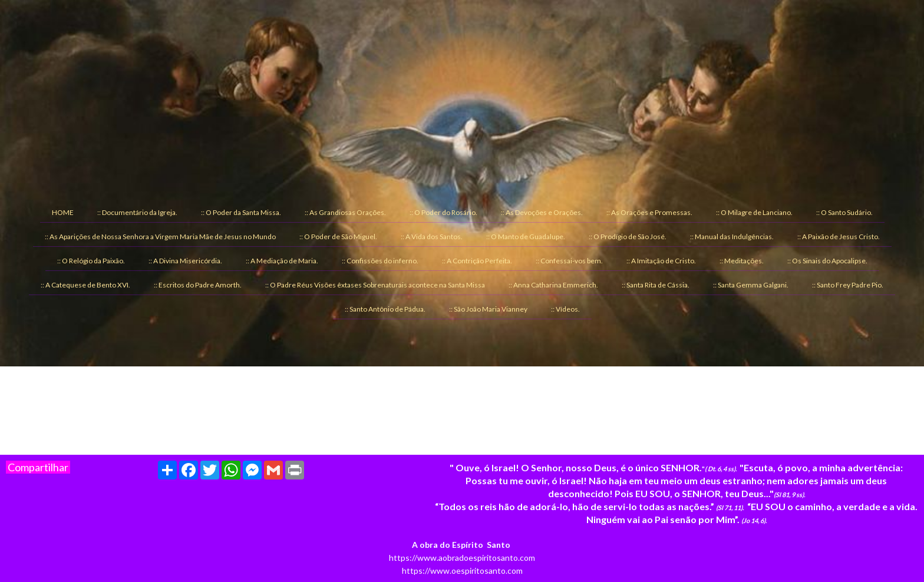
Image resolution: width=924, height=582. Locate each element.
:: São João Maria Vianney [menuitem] (488, 309)
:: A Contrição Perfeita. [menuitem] (477, 261)
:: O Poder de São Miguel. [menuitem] (338, 237)
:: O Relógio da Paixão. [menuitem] (91, 261)
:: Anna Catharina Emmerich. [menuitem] (553, 285)
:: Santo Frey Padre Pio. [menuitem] (848, 285)
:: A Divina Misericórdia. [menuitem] (185, 261)
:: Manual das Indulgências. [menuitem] (732, 237)
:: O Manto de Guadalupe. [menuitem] (526, 237)
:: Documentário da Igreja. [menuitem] (137, 212)
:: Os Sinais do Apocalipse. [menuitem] (827, 261)
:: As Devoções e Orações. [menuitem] (542, 212)
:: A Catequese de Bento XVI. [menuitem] (85, 285)
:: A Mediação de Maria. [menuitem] (282, 261)
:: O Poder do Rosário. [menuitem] (443, 212)
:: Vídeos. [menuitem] (565, 309)
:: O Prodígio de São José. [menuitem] (628, 237)
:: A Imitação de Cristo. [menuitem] (661, 261)
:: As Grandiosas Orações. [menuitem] (345, 212)
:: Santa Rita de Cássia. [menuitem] (656, 285)
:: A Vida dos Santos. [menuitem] (432, 237)
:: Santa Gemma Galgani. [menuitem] (751, 285)
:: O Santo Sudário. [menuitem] (844, 212)
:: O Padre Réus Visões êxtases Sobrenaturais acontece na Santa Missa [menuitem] (375, 285)
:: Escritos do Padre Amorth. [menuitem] (198, 285)
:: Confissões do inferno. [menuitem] (380, 261)
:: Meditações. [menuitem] (742, 261)
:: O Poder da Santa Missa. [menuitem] (241, 212)
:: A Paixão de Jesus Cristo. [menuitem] (839, 237)
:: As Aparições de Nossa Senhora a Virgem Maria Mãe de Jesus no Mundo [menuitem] (160, 237)
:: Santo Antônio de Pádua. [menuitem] (385, 309)
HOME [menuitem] (63, 212)
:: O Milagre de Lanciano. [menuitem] (754, 212)
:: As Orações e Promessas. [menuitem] (649, 212)
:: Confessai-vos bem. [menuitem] (569, 261)
